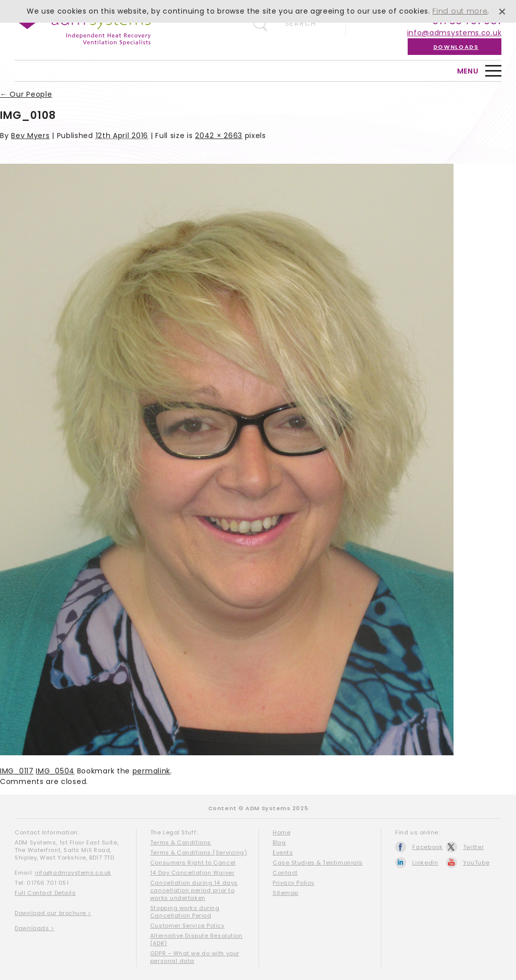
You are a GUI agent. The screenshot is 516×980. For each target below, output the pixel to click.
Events (283, 853)
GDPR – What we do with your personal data (195, 957)
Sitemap (285, 893)
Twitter (474, 847)
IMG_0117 (17, 771)
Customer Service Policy (187, 926)
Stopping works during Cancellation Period (185, 912)
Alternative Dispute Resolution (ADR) (197, 939)
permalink (151, 771)
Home (281, 832)
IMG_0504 (55, 771)
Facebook (428, 847)
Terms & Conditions (181, 842)
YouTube (476, 863)
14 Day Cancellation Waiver (192, 873)
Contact (285, 873)
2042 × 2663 (219, 136)
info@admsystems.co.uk (455, 33)
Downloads (456, 47)
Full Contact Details (45, 893)
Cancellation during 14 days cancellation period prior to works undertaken (194, 890)
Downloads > (34, 928)
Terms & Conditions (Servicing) (199, 853)
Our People (26, 94)
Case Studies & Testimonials (318, 863)
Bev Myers (30, 136)
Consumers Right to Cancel (193, 863)
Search (301, 23)
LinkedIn (425, 863)
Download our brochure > (53, 913)
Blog (279, 842)
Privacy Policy (294, 883)
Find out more (460, 11)
